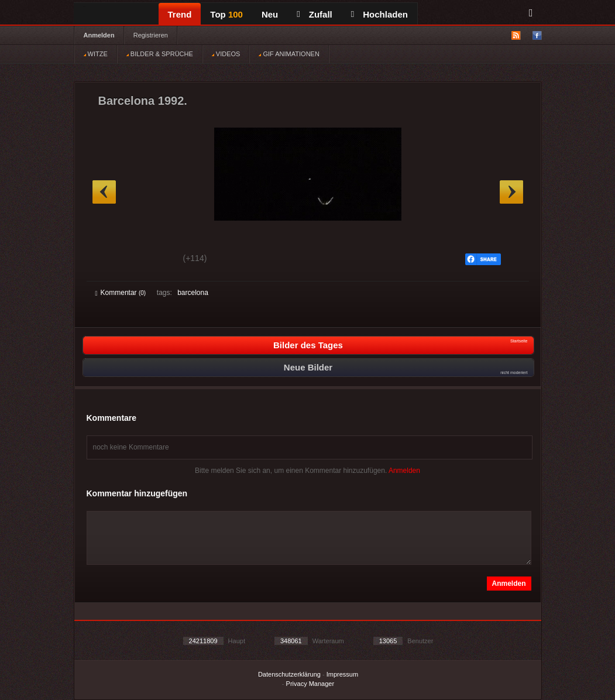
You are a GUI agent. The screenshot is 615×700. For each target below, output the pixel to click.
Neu (270, 14)
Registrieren (151, 35)
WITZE (96, 54)
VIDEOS (226, 54)
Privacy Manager (310, 684)
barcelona (193, 293)
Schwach (152, 260)
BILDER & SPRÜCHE (160, 54)
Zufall (314, 14)
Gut (109, 260)
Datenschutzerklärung (289, 674)
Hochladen (379, 14)
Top (226, 14)
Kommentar (121, 293)
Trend (180, 14)
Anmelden (99, 35)
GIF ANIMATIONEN (289, 54)
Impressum (342, 674)
